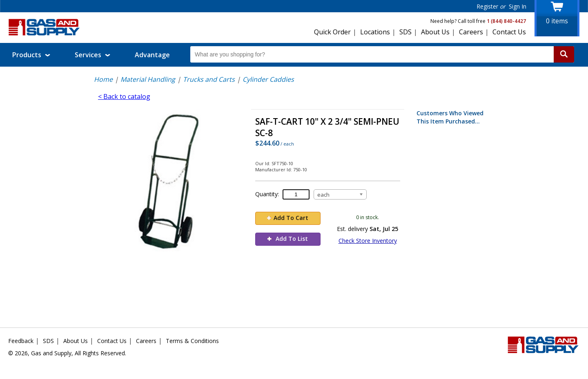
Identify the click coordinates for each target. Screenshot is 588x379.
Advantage (152, 55)
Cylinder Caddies (268, 79)
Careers (471, 32)
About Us (435, 32)
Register (487, 6)
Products (31, 55)
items (557, 21)
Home (103, 79)
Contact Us (509, 32)
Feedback (21, 341)
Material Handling (148, 79)
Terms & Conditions (192, 341)
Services (92, 55)
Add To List (288, 239)
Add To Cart (288, 218)
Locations (375, 32)
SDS (405, 32)
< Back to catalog (124, 96)
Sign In (518, 6)
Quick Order (332, 32)
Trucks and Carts (209, 79)
